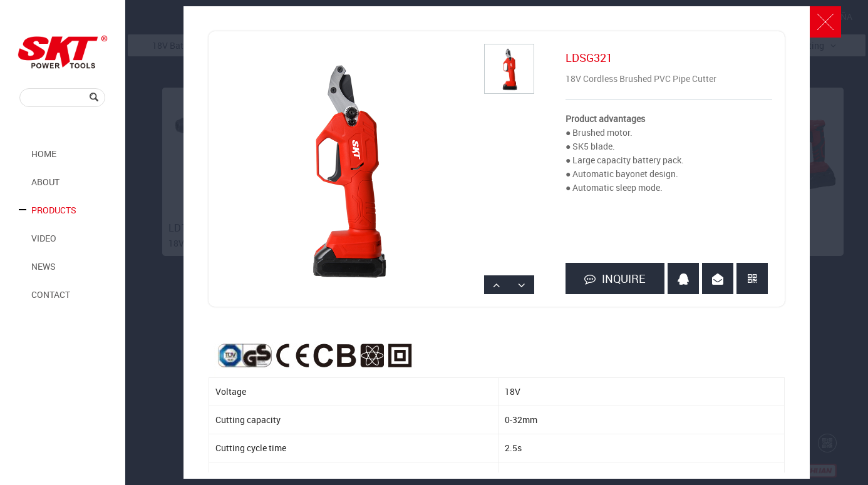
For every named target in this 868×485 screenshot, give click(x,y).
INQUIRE (615, 279)
